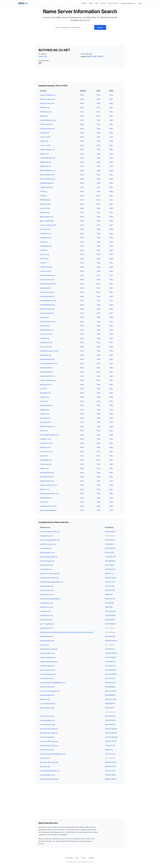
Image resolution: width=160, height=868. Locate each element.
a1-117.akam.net (46, 569)
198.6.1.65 (109, 607)
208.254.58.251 (111, 670)
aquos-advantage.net (48, 510)
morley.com (45, 133)
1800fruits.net (45, 166)
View (82, 95)
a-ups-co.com (46, 271)
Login (140, 3)
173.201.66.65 (110, 615)
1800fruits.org (46, 162)
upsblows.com (46, 238)
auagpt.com (45, 410)
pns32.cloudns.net (47, 716)
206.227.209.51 (111, 578)
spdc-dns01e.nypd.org (49, 557)
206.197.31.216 (110, 766)
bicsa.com (44, 502)
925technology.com (48, 426)
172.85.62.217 (110, 649)
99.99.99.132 (110, 599)
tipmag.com (45, 317)
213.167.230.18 (110, 624)
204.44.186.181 (111, 657)
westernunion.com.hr (48, 506)
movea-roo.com (46, 452)
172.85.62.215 (110, 746)
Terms (83, 858)
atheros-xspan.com (48, 99)
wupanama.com (46, 498)
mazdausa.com (46, 246)
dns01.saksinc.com (47, 708)
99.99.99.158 (110, 704)
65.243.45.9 (110, 553)
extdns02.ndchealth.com (50, 779)
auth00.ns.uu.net (47, 607)
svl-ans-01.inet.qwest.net (50, 691)
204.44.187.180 (111, 674)
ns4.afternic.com (47, 615)
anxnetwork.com (47, 330)
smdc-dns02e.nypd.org (49, 746)
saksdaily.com (45, 288)
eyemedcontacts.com (48, 284)
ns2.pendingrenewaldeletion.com (53, 683)
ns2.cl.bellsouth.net (48, 704)
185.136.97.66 (110, 716)
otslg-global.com (47, 405)
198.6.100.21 (110, 544)
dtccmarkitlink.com (47, 175)
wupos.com (45, 414)
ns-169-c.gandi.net (47, 666)
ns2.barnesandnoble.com (50, 771)
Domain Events (113, 3)
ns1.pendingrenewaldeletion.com (53, 754)
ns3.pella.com (45, 611)
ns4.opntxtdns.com (47, 775)
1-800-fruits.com (47, 187)
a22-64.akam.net (47, 586)
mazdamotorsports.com (49, 351)
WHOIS (84, 3)
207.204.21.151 (110, 683)
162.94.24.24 (110, 678)
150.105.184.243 (111, 641)
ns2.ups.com (45, 758)
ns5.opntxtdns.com (47, 720)
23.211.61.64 (110, 586)
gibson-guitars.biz (47, 221)
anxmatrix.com (46, 355)
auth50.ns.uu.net (47, 594)
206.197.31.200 (111, 699)
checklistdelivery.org (48, 301)
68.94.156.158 (110, 725)
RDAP (91, 3)
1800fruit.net (45, 108)
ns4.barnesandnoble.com (50, 532)
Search (100, 27)
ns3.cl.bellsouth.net (48, 725)
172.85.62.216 (110, 557)
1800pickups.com (47, 183)
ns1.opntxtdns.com (47, 641)
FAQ (77, 858)
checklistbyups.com (48, 158)
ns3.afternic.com (46, 603)
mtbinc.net (44, 141)
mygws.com (45, 397)
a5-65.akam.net (46, 548)
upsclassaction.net (47, 359)
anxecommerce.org (48, 321)
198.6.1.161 (109, 594)
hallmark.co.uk (46, 112)
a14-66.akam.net (46, 636)
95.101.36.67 (110, 565)
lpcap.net (44, 456)
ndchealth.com (46, 233)
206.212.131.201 (111, 741)
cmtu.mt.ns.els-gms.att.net (50, 599)
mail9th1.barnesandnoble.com (52, 582)
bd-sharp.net (45, 229)
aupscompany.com (47, 149)
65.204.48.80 (110, 532)
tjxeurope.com (46, 422)
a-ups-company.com (48, 225)
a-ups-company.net (48, 95)
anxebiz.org (45, 326)
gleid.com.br (45, 489)
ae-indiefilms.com (47, 477)
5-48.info (44, 250)
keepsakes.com (46, 460)
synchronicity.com (47, 280)
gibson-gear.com (47, 217)
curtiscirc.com (46, 439)
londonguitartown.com (49, 363)
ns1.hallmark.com (47, 678)
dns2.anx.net (45, 766)
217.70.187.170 (110, 666)
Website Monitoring (128, 3)
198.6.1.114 (109, 750)
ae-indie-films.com (47, 473)
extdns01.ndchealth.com (49, 578)
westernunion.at (46, 372)
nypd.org (44, 242)
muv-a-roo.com (46, 334)
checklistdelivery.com (48, 120)
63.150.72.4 (109, 574)
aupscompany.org (47, 309)
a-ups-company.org (48, 380)
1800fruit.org (45, 200)
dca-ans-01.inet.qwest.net (50, 574)
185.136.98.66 (110, 695)
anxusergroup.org (47, 296)
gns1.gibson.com (46, 628)
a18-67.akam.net (46, 565)
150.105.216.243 (111, 653)
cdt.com (43, 263)
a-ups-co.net (45, 137)
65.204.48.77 (110, 540)
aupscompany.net (47, 313)
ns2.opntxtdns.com (47, 653)
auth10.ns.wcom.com (48, 544)
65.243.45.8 (110, 708)
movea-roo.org (46, 443)
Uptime (103, 3)
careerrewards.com (48, 275)
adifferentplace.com (48, 170)
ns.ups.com (45, 645)
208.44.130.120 (111, 691)
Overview (69, 858)
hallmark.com (45, 204)
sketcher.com (45, 447)
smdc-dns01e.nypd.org (49, 662)
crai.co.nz (44, 401)
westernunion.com (47, 103)
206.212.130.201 (111, 733)
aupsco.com (45, 212)
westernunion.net (47, 481)
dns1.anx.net (45, 699)
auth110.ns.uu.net (47, 750)
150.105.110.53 (110, 720)
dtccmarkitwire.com (48, 179)
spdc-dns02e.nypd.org (49, 649)
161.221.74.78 (110, 771)
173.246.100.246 (111, 737)
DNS (97, 3)
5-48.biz (43, 196)
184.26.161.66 (110, 636)
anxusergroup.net (47, 292)
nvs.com (43, 389)
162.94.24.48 (110, 590)
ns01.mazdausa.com (48, 674)
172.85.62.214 (110, 662)
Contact (91, 858)
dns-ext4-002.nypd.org (49, 762)
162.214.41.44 (110, 754)
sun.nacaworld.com (48, 670)
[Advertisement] (80, 39)
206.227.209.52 (111, 779)
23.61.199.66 (110, 620)
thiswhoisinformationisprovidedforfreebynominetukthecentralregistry (67, 632)
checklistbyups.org (47, 305)
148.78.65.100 (110, 611)
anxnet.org (44, 259)
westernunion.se (46, 368)
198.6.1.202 (43, 56)
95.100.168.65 (110, 548)
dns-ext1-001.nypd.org (49, 733)
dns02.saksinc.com (47, 553)
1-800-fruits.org (46, 124)
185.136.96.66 (110, 687)
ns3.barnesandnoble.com (50, 540)
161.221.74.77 (110, 582)
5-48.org (44, 191)
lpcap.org (44, 116)
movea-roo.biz (46, 464)
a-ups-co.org (45, 145)
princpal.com (45, 418)
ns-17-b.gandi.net (47, 624)
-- (41, 712)
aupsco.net (44, 154)
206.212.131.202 (111, 762)
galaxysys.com (46, 384)
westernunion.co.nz (48, 376)
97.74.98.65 (109, 603)
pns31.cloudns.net (47, 687)
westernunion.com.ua (48, 485)
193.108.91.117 (110, 569)
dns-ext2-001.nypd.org (49, 729)
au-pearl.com (45, 208)
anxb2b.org (45, 338)
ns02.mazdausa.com (48, 657)
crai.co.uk (44, 431)
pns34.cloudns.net (47, 561)
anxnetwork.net (46, 342)
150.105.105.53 (110, 775)
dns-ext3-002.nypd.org (49, 741)
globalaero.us (45, 393)
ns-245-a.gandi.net (47, 737)
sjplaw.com (44, 468)
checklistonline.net (47, 129)
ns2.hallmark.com (47, 590)
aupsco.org (44, 254)
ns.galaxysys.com (47, 536)
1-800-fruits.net (46, 267)
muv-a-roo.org (46, 347)
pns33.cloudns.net (47, 695)
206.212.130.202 (111, 729)
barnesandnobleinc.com (49, 494)
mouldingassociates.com (49, 435)
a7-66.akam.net (46, 620)
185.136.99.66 (110, 561)
